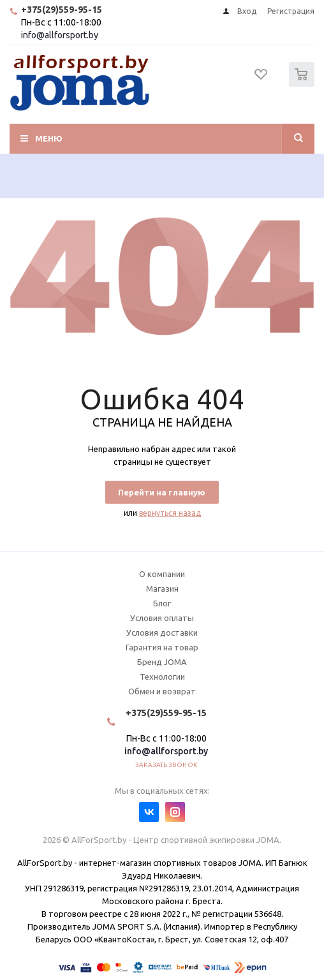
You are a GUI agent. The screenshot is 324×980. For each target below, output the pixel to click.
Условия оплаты (162, 618)
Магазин (162, 589)
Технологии (162, 676)
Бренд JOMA (162, 662)
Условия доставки (162, 633)
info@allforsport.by (60, 35)
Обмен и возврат (162, 691)
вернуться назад (170, 513)
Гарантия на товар (162, 647)
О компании (162, 574)
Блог (162, 603)
